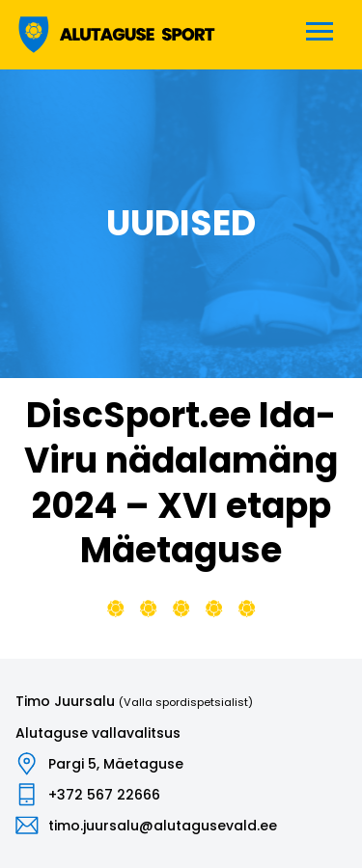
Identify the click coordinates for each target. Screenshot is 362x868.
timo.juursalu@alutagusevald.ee (163, 826)
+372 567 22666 (104, 795)
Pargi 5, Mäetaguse (116, 764)
